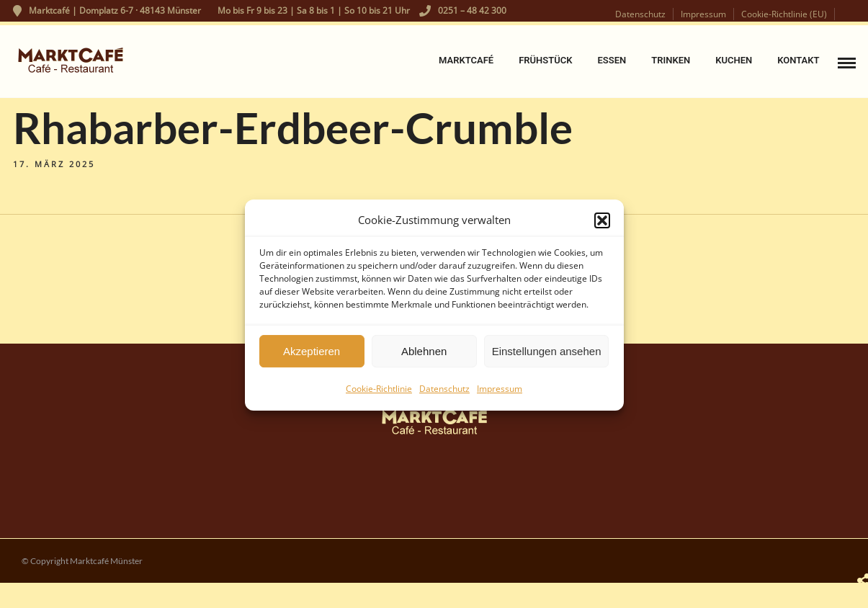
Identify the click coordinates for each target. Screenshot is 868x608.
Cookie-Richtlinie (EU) (784, 14)
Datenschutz (444, 393)
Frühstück (545, 60)
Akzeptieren (312, 356)
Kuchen (734, 60)
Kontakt (798, 60)
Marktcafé (466, 60)
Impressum (500, 393)
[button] (602, 225)
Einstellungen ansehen (547, 356)
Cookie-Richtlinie (379, 393)
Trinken (671, 60)
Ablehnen (424, 356)
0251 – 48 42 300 (463, 10)
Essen (612, 60)
